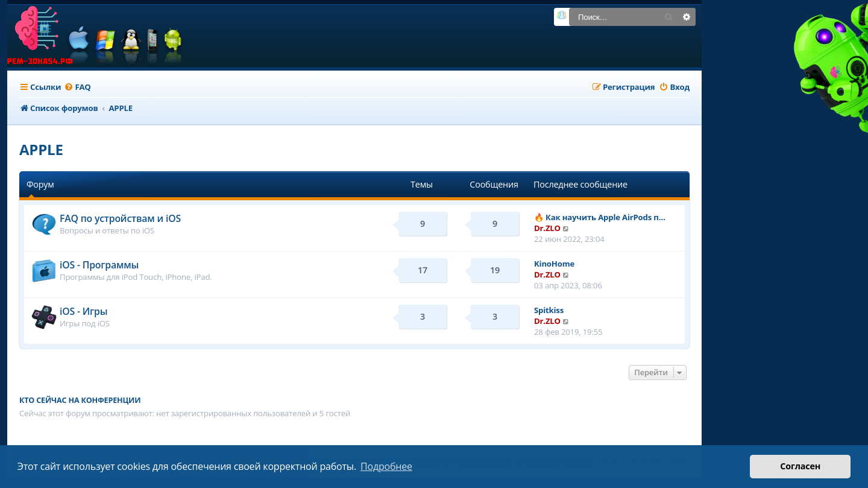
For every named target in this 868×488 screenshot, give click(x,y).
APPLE (41, 149)
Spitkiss (549, 310)
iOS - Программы (99, 265)
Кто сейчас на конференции (80, 400)
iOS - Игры (83, 311)
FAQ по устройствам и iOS (120, 218)
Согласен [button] (800, 466)
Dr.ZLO (547, 228)
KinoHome (554, 264)
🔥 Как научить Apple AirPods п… (600, 217)
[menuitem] (77, 87)
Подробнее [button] (386, 466)
